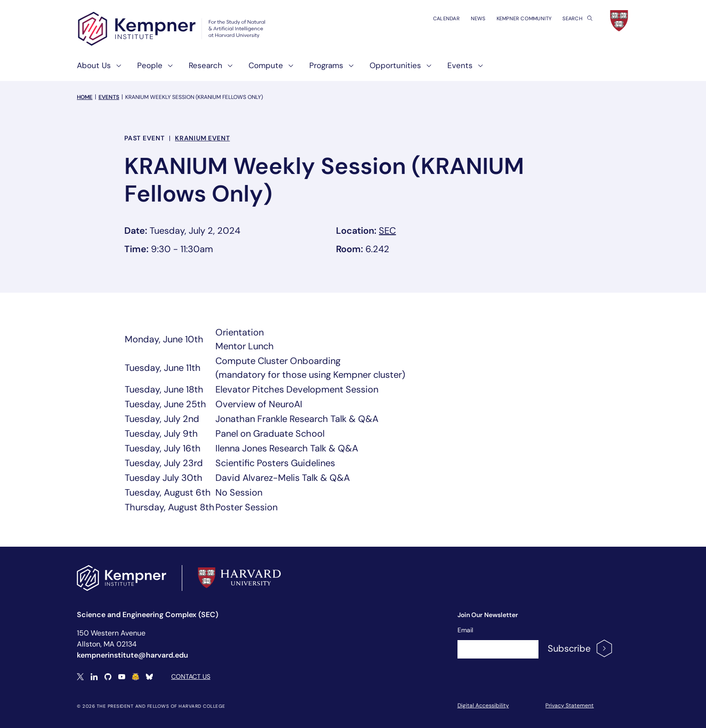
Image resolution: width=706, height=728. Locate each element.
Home (85, 97)
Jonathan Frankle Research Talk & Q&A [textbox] (297, 419)
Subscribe (581, 648)
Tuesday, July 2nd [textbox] (162, 419)
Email (465, 630)
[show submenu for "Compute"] (288, 69)
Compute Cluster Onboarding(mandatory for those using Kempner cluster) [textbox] (310, 368)
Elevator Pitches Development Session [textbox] (297, 389)
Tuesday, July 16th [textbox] (163, 448)
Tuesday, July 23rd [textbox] (164, 463)
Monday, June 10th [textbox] (164, 339)
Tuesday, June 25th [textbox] (165, 404)
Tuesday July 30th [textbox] (164, 478)
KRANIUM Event (202, 138)
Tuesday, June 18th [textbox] (164, 389)
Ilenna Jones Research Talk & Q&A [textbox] (287, 448)
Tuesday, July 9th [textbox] (161, 433)
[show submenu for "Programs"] (348, 69)
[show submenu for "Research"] (227, 69)
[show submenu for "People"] (168, 69)
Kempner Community (524, 18)
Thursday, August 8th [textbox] (170, 507)
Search (577, 18)
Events (109, 97)
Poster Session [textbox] (246, 507)
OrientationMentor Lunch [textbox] (245, 339)
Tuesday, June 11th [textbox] (163, 368)
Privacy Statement (570, 705)
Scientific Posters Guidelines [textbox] (275, 463)
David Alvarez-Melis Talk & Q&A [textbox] (283, 478)
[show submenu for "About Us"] (116, 69)
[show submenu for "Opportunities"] (426, 69)
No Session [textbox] (239, 492)
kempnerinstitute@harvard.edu (133, 655)
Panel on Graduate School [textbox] (270, 433)
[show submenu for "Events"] (478, 69)
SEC (387, 231)
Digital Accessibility (483, 705)
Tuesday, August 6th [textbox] (168, 492)
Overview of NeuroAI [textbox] (259, 404)
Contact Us (191, 676)
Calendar (446, 18)
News (478, 18)
